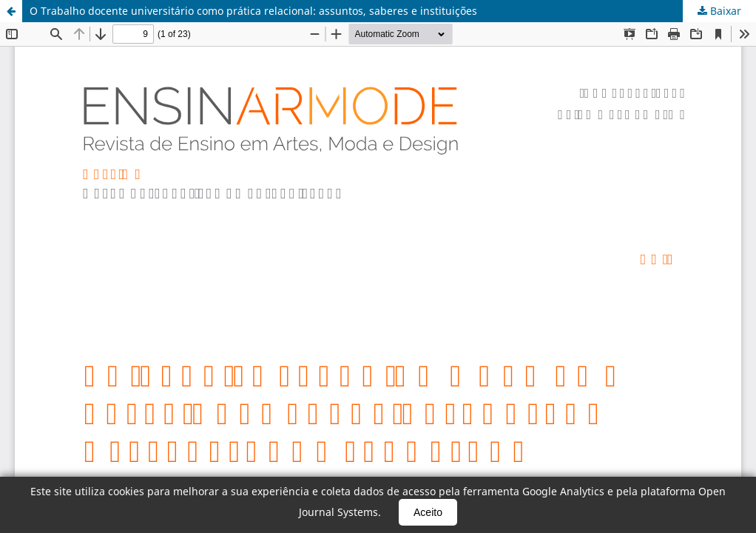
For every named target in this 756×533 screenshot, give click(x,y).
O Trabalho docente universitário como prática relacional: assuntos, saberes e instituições (253, 11)
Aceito (428, 512)
